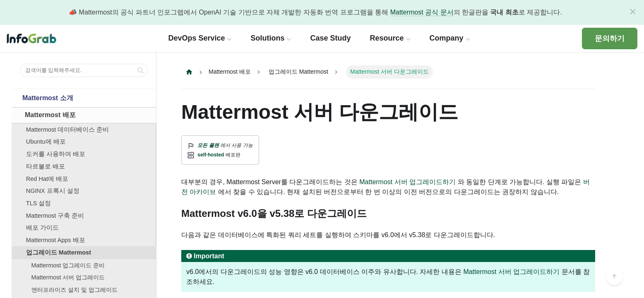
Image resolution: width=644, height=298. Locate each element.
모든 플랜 (208, 145)
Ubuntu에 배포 (46, 142)
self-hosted (211, 155)
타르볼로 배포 (46, 166)
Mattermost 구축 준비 (55, 216)
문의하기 (610, 38)
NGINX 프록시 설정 (53, 191)
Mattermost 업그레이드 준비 (68, 265)
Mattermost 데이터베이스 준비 (68, 130)
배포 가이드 (42, 228)
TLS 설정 (39, 203)
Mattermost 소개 (48, 98)
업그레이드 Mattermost (59, 252)
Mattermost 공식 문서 (422, 12)
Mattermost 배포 (50, 115)
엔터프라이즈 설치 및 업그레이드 (74, 290)
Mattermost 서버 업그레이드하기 (511, 272)
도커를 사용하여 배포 (56, 154)
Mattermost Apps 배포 (56, 240)
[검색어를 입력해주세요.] (84, 70)
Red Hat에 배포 (47, 179)
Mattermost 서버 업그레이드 (68, 277)
